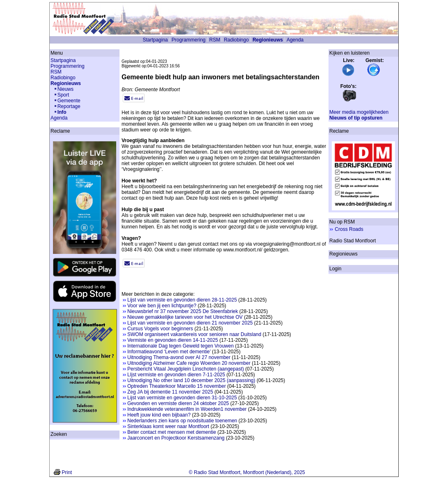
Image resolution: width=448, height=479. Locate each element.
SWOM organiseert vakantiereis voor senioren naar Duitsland (194, 334)
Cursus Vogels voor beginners (160, 329)
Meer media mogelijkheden (359, 112)
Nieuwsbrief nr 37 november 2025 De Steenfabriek (183, 311)
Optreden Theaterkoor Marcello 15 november (177, 386)
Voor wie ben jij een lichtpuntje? (162, 306)
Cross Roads (349, 229)
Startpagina (155, 40)
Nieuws (65, 89)
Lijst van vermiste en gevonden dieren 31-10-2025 (182, 398)
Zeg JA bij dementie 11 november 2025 (170, 392)
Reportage (69, 106)
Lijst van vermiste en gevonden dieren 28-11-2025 (182, 300)
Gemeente (69, 101)
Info (62, 112)
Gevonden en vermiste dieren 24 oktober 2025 (178, 403)
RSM (215, 40)
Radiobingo (236, 40)
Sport (63, 95)
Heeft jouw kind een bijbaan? (159, 415)
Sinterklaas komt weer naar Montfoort (168, 426)
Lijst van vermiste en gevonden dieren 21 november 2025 (190, 323)
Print (67, 472)
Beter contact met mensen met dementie (172, 432)
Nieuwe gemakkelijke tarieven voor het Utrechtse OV (185, 317)
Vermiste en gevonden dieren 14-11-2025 (173, 340)
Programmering (189, 40)
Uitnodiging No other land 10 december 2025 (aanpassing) (191, 380)
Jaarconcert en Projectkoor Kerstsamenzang (176, 438)
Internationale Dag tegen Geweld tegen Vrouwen (180, 346)
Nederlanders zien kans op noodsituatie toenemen (182, 421)
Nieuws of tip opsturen (356, 118)
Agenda (295, 40)
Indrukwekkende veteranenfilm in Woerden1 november (187, 409)
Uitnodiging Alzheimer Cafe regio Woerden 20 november (189, 363)
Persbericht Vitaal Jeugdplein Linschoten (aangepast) (186, 369)
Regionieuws (268, 40)
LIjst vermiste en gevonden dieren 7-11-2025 (176, 375)
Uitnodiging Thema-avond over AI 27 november (179, 357)
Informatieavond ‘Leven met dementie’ (169, 352)
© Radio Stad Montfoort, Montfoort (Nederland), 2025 (247, 472)
